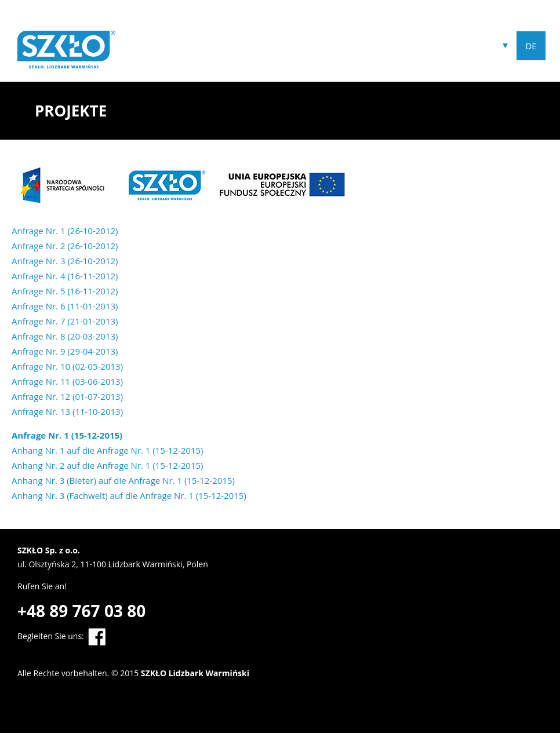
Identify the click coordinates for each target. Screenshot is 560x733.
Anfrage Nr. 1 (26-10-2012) (65, 231)
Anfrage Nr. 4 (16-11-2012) (65, 276)
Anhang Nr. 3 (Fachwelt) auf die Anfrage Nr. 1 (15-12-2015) (129, 495)
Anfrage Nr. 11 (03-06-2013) (67, 381)
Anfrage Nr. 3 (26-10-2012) (65, 261)
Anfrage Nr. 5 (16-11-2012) (65, 291)
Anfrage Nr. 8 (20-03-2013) (65, 336)
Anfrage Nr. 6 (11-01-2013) (65, 306)
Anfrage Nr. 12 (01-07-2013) (67, 396)
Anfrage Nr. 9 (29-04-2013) (65, 351)
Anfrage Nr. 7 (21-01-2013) (65, 321)
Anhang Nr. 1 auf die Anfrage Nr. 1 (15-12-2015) (107, 450)
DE (531, 46)
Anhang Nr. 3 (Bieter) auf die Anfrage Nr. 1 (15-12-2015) (123, 480)
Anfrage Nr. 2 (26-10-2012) (65, 246)
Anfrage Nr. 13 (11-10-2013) (67, 411)
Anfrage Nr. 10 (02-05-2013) (67, 366)
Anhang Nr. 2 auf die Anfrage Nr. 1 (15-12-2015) (107, 465)
